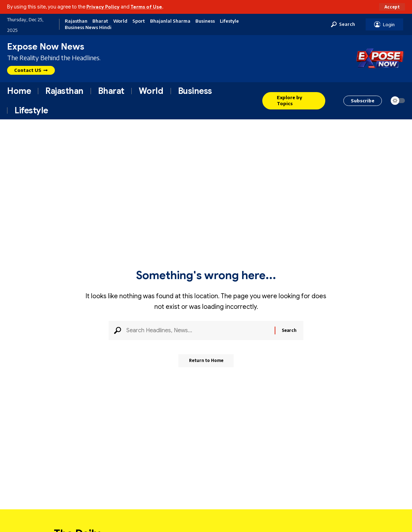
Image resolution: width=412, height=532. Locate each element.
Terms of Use (149, 7)
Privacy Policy (104, 7)
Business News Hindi (88, 27)
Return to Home (206, 363)
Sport (139, 21)
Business (205, 21)
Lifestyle (229, 21)
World (120, 21)
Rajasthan (76, 21)
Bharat (100, 21)
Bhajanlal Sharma (170, 21)
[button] (392, 7)
